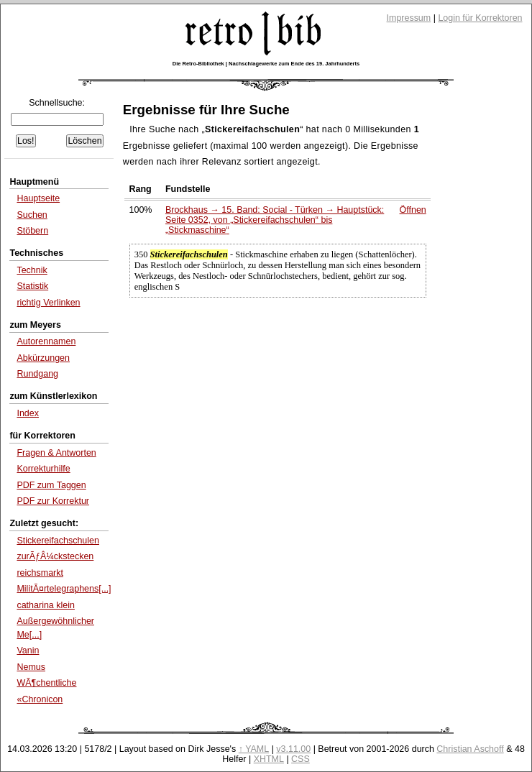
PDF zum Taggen (51, 485)
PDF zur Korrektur (53, 501)
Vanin (28, 651)
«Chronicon (40, 699)
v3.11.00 (293, 749)
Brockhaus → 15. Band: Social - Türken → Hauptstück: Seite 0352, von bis (275, 220)
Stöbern (32, 231)
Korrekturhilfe (43, 469)
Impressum (409, 18)
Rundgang (37, 374)
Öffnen (413, 210)
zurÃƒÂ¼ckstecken (55, 556)
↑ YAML (254, 749)
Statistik (32, 286)
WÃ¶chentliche (46, 683)
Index (28, 413)
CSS (301, 759)
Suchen (32, 215)
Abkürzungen (43, 358)
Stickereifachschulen (58, 541)
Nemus (31, 667)
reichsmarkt (40, 573)
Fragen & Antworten (56, 453)
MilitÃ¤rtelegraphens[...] (64, 589)
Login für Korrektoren (480, 18)
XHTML (269, 759)
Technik (32, 270)
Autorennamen (46, 341)
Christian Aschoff (470, 749)
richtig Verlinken (48, 303)
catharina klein (46, 605)
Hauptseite (38, 198)
